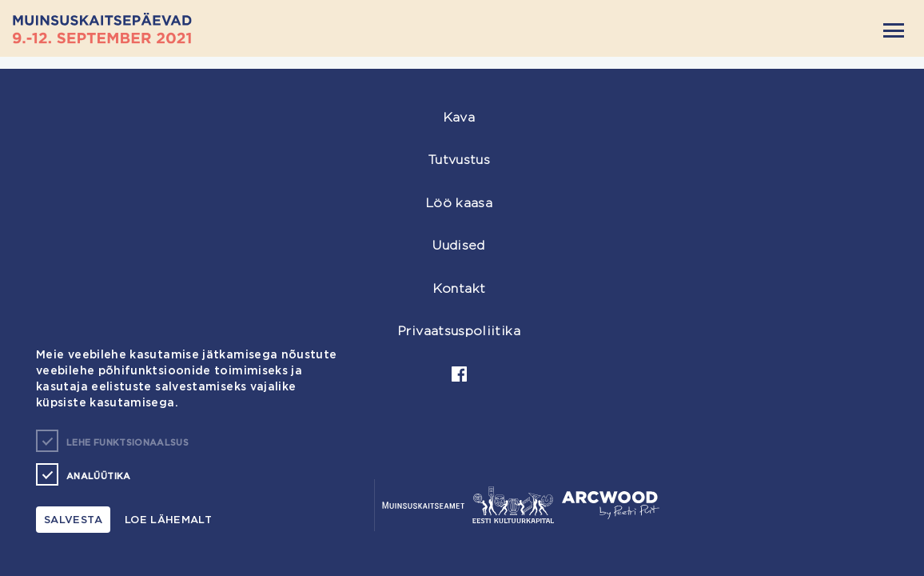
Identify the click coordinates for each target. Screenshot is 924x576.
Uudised (459, 245)
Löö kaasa (459, 203)
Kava (459, 117)
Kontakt (459, 288)
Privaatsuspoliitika (459, 331)
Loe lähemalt (168, 519)
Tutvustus (459, 160)
